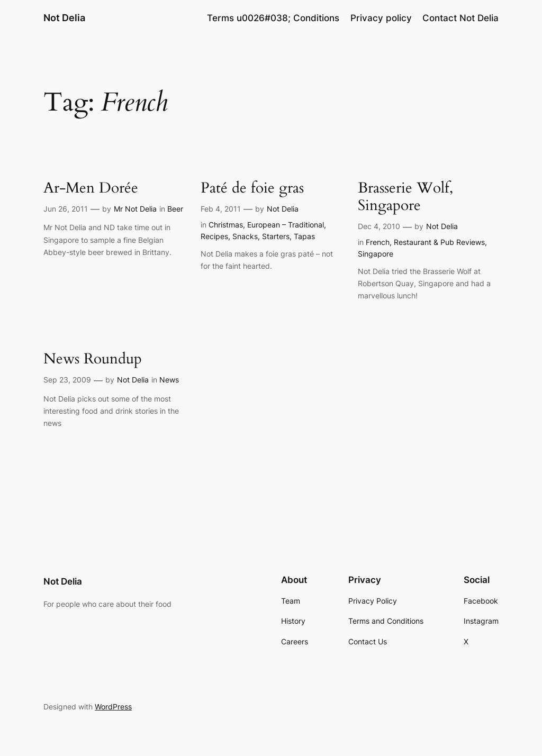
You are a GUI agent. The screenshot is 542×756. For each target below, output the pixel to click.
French (378, 242)
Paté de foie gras (252, 188)
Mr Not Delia (135, 209)
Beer (175, 209)
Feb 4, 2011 (221, 209)
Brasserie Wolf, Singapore (405, 197)
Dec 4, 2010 (379, 226)
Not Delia (64, 18)
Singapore (376, 254)
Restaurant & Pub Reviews (439, 242)
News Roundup (93, 359)
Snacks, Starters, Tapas (274, 236)
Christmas (226, 225)
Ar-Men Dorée (91, 188)
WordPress (113, 707)
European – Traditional (286, 225)
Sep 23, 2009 (67, 380)
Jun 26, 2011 (66, 209)
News (169, 380)
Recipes (214, 236)
